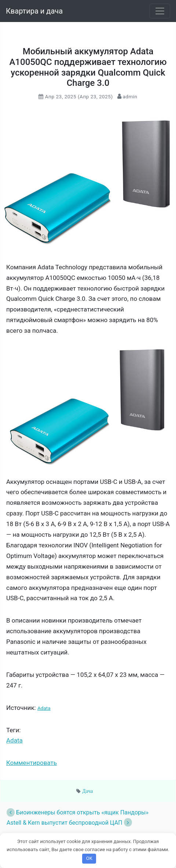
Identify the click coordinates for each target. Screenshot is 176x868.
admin (129, 96)
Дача (88, 791)
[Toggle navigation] (160, 11)
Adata (44, 708)
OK (89, 858)
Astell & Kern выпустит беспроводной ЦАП (69, 823)
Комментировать (32, 763)
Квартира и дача (34, 11)
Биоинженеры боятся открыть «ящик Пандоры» (78, 812)
